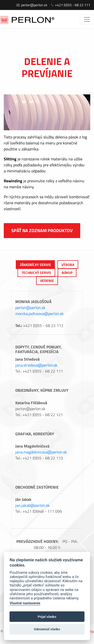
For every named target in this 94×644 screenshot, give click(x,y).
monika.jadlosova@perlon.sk (39, 314)
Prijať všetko (47, 617)
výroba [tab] (68, 265)
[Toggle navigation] (87, 19)
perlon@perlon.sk (32, 5)
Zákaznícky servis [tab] (35, 265)
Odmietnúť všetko (47, 629)
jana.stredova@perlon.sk (36, 365)
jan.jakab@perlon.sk (32, 505)
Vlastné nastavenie (25, 603)
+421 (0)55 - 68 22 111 (71, 5)
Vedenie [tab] (47, 281)
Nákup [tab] (67, 273)
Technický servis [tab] (36, 273)
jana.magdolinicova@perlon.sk (41, 452)
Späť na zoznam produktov (42, 230)
